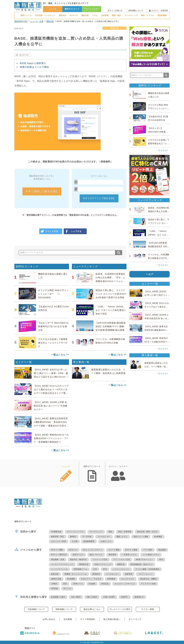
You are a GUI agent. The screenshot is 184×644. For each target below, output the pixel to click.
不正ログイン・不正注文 (91, 579)
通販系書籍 (162, 15)
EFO (105, 569)
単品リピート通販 (141, 537)
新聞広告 (121, 564)
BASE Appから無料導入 (33, 63)
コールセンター (104, 537)
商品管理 (112, 555)
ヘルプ (150, 274)
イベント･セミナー (92, 9)
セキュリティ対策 (59, 541)
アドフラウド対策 (148, 584)
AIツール (67, 588)
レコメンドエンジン (121, 569)
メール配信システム (151, 555)
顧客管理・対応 (58, 537)
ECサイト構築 (131, 550)
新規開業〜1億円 (58, 597)
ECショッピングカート (93, 550)
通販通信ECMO (21, 21)
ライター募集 (148, 609)
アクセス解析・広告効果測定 (147, 569)
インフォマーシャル (59, 569)
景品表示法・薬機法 (148, 579)
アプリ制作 (148, 550)
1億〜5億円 (76, 597)
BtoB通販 (158, 537)
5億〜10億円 (92, 597)
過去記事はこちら (92, 609)
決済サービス (78, 555)
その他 (75, 541)
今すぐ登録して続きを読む (42, 191)
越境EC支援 (56, 579)
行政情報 (105, 15)
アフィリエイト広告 (122, 559)
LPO (95, 569)
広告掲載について (36, 609)
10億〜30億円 (109, 597)
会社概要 (68, 619)
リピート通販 (114, 550)
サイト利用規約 (88, 619)
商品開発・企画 (58, 559)
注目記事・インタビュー (45, 15)
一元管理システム (129, 555)
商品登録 (162, 550)
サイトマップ (135, 619)
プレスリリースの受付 (120, 609)
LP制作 (54, 584)
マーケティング (131, 15)
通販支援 (85, 15)
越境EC (73, 537)
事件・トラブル (147, 15)
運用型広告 (84, 564)
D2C (65, 584)
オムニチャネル (128, 579)
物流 (111, 532)
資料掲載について (136, 11)
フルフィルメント (146, 574)
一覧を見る (162, 150)
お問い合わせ (49, 619)
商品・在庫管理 (125, 532)
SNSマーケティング (103, 564)
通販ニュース (26, 15)
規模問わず (139, 597)
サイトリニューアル (75, 532)
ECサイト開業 (57, 550)
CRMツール (78, 584)
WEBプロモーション (144, 559)
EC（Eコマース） (23, 55)
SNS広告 (105, 584)
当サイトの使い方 (115, 11)
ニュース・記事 (37, 21)
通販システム (122, 537)
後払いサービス (96, 555)
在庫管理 (129, 574)
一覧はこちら (58, 355)
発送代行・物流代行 (78, 559)
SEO (161, 559)
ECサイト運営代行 (59, 555)
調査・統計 (117, 15)
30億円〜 (125, 597)
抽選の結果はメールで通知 (34, 67)
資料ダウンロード (72, 9)
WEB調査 (111, 579)
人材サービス (106, 541)
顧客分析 (55, 574)
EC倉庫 (92, 584)
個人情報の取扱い (112, 619)
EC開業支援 (56, 532)
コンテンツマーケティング (62, 564)
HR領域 (54, 588)
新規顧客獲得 (89, 541)
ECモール (74, 15)
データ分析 (87, 537)
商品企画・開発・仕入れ (147, 532)
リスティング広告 (100, 559)
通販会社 (62, 15)
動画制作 (96, 574)
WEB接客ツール (80, 569)
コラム (95, 15)
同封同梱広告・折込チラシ (142, 564)
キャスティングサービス (125, 584)
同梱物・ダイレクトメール (76, 574)
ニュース (53, 9)
